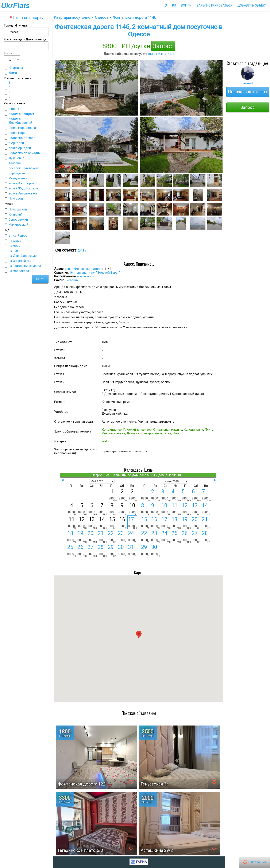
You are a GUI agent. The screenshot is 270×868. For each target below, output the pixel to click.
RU (174, 5)
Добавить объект (252, 5)
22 (112, 537)
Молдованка (18, 178)
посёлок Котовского (24, 168)
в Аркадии (16, 143)
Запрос (163, 46)
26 (82, 551)
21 (102, 537)
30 (123, 551)
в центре (15, 109)
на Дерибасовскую (23, 256)
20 (92, 537)
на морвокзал (19, 271)
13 (196, 509)
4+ (10, 98)
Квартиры (16, 68)
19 (82, 537)
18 (72, 537)
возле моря (17, 133)
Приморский (18, 209)
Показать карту (26, 18)
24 (133, 537)
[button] (139, 635)
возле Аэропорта (21, 183)
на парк (14, 251)
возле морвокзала (22, 128)
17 (132, 523)
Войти (186, 5)
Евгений (247, 83)
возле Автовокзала (23, 193)
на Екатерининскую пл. (25, 266)
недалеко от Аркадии (25, 153)
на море (14, 246)
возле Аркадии (20, 148)
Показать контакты (248, 92)
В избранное (255, 862)
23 (123, 537)
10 (166, 509)
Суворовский (18, 220)
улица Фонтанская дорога (84, 269)
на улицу (15, 241)
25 (72, 551)
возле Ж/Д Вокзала (23, 188)
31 (133, 551)
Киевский (16, 214)
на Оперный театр (22, 261)
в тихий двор (18, 236)
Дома (13, 73)
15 (146, 523)
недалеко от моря (22, 138)
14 (207, 509)
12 (186, 509)
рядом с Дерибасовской (20, 121)
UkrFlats (15, 5)
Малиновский (18, 225)
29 (112, 551)
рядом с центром (21, 114)
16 (156, 523)
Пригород (16, 198)
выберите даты (161, 54)
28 (102, 551)
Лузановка (16, 158)
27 (92, 551)
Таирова (15, 163)
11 (176, 509)
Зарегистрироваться (214, 5)
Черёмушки (17, 173)
